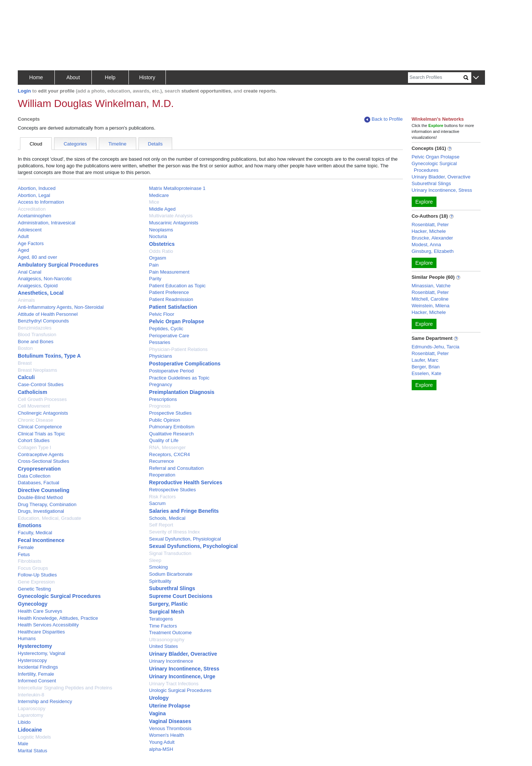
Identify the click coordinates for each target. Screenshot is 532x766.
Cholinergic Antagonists (43, 413)
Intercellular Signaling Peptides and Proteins (65, 688)
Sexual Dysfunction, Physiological (185, 539)
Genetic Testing (34, 589)
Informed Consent (37, 681)
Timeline (118, 144)
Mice (154, 202)
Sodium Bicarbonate (171, 574)
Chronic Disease (35, 420)
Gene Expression (36, 582)
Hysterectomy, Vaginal (41, 653)
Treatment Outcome (170, 633)
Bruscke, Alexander (432, 238)
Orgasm (158, 258)
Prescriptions (163, 399)
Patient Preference (169, 292)
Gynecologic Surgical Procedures (59, 596)
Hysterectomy (35, 646)
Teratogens (161, 619)
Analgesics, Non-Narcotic (45, 279)
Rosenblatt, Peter (430, 225)
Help (110, 77)
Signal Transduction (170, 553)
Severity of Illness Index (175, 532)
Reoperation (162, 475)
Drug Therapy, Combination (47, 504)
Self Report (161, 525)
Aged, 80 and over (37, 257)
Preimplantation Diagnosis (182, 392)
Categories (75, 144)
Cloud (36, 144)
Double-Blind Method (40, 497)
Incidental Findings (38, 667)
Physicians (161, 356)
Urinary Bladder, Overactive (183, 654)
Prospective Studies (170, 413)
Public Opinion (165, 420)
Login (24, 91)
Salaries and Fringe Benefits (184, 511)
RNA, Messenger (168, 447)
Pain (154, 265)
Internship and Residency (45, 701)
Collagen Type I (34, 447)
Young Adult (162, 742)
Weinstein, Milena (431, 306)
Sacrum (158, 503)
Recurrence (162, 461)
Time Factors (163, 626)
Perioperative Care (169, 336)
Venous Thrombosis (170, 728)
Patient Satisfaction (173, 307)
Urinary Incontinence (171, 661)
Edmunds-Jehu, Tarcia (436, 347)
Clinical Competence (40, 427)
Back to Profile (384, 119)
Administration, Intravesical (46, 223)
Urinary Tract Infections (174, 684)
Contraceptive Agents (41, 454)
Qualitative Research (172, 434)
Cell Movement (34, 406)
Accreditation (32, 209)
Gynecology (33, 604)
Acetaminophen (34, 216)
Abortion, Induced (37, 188)
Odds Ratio (161, 251)
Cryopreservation (39, 469)
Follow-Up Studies (37, 575)
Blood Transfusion (37, 335)
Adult (23, 236)
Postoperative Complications (185, 364)
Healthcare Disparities (41, 632)
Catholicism (32, 392)
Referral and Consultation (176, 468)
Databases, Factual (39, 483)
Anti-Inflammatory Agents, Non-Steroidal (61, 307)
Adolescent (30, 230)
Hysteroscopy (32, 660)
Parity (155, 279)
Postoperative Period (172, 371)
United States (164, 646)
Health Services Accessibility (48, 625)
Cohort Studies (34, 440)
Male (23, 744)
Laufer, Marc (425, 360)
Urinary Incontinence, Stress (184, 669)
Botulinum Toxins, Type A (49, 356)
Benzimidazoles (35, 328)
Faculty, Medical (35, 533)
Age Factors (31, 243)
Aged (23, 250)
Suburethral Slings (172, 588)
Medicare (159, 195)
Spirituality (160, 581)
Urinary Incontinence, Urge (182, 676)
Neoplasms (161, 230)
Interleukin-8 (31, 695)
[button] (476, 78)
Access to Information (41, 202)
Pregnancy (161, 384)
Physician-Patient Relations (178, 349)
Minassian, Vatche (431, 286)
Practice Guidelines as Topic (179, 378)
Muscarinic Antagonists (174, 223)
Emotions (30, 525)
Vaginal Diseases (170, 721)
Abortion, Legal (34, 195)
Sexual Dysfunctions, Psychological (194, 546)
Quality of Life (164, 440)
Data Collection (34, 476)
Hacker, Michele (429, 231)
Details (155, 144)
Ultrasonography (167, 640)
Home (36, 77)
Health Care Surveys (40, 611)
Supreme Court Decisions (181, 596)
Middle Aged (163, 209)
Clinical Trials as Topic (41, 434)
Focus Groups (33, 568)
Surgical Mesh (167, 612)
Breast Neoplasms (37, 370)
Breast (25, 363)
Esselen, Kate (426, 373)
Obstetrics (162, 244)
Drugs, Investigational (41, 511)
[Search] (436, 78)
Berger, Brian (426, 367)
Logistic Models (34, 737)
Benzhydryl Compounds (43, 321)
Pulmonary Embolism (172, 427)
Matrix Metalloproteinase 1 (177, 188)
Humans (27, 638)
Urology (159, 698)
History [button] (147, 77)
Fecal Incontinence (41, 540)
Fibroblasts (30, 561)
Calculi (26, 377)
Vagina (158, 713)
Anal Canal (30, 272)
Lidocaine (30, 730)
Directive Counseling (44, 490)
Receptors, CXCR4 (170, 454)
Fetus (24, 554)
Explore (424, 202)
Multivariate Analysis (171, 216)
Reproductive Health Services (186, 482)
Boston (25, 348)
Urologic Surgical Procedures (180, 690)
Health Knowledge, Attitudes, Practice (58, 618)
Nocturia (158, 236)
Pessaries (160, 342)
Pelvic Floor (162, 314)
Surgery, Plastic (169, 604)
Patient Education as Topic (178, 286)
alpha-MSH (161, 749)
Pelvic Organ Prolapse (177, 321)
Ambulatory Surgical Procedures (58, 265)
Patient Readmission (171, 299)
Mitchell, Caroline (430, 299)
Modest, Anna (426, 245)
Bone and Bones (36, 342)
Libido (24, 722)
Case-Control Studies (41, 384)
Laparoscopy (31, 708)
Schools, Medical (167, 518)
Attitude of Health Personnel (48, 314)
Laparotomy (31, 715)
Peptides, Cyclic (166, 329)
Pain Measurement (169, 272)
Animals (26, 300)
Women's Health (167, 735)
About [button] (73, 77)
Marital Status (32, 751)
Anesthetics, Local (41, 293)
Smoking (159, 567)
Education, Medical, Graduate (49, 518)
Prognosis (160, 406)
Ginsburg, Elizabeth (433, 251)
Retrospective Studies (173, 490)
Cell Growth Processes (42, 399)
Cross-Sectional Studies (44, 461)
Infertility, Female (36, 674)
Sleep (155, 560)
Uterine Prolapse (170, 706)
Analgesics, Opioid (38, 286)
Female (26, 547)
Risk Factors (163, 497)
